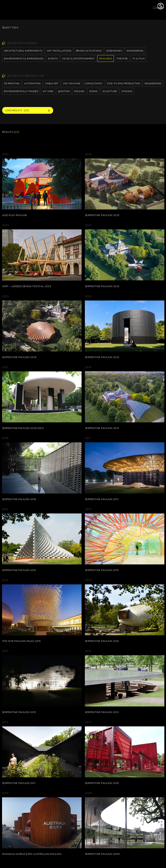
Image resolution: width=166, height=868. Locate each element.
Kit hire (48, 91)
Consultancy (94, 83)
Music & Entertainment (79, 58)
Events (53, 58)
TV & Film (138, 58)
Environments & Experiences (24, 58)
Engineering (135, 51)
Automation (32, 83)
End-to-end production (124, 83)
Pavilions (106, 58)
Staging (127, 91)
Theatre (122, 58)
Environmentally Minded (21, 91)
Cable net (52, 83)
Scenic (94, 91)
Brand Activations (89, 51)
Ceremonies (114, 51)
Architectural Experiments (23, 51)
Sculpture (110, 91)
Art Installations (59, 51)
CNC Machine (72, 83)
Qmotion (64, 91)
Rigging (79, 91)
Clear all (158, 7)
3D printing (12, 83)
